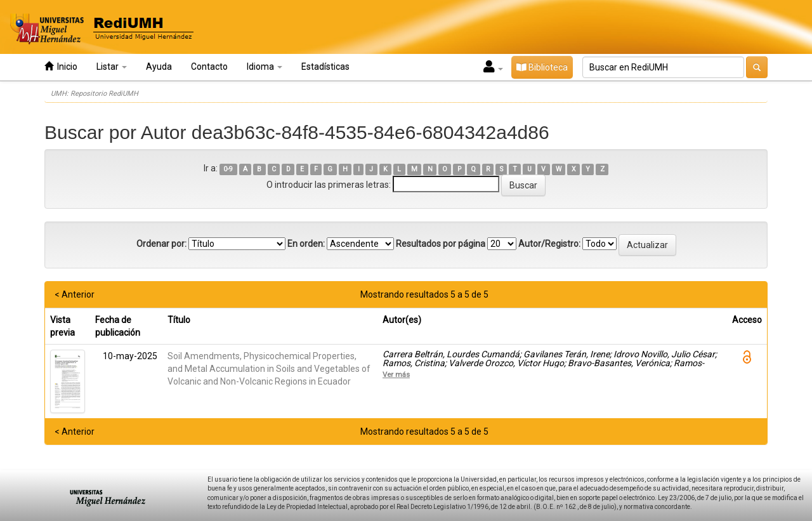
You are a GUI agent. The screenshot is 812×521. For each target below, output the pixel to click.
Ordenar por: (161, 244)
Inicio (61, 66)
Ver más (396, 374)
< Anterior (75, 294)
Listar (112, 67)
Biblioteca (542, 67)
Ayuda (159, 67)
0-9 (228, 169)
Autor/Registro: (549, 244)
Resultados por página (441, 244)
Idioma (265, 67)
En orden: (306, 244)
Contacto (209, 67)
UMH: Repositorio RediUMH (95, 94)
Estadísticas (325, 67)
